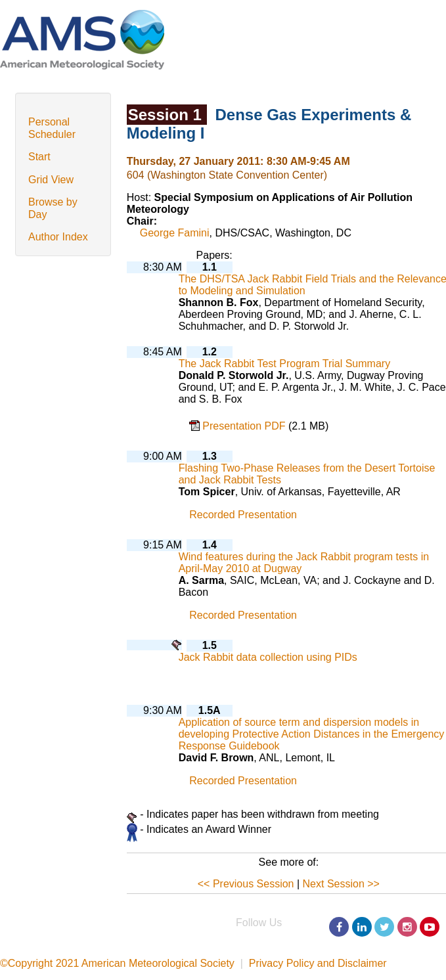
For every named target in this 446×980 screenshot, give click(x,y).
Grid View (51, 180)
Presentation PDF (245, 426)
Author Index (58, 237)
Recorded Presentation (243, 515)
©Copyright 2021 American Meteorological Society (117, 963)
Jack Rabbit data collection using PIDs (268, 657)
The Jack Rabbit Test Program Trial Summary (284, 364)
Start (39, 157)
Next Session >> (341, 884)
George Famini (175, 233)
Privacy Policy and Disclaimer (318, 963)
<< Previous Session (246, 884)
